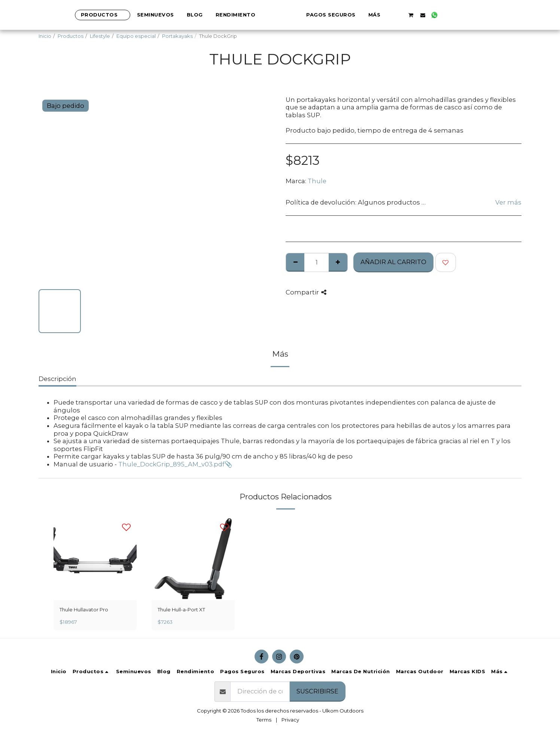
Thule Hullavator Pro (84, 610)
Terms (264, 720)
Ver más (508, 202)
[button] (425, 15)
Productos (71, 36)
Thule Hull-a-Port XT (181, 610)
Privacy (290, 720)
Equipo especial (136, 36)
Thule (317, 181)
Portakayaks (177, 36)
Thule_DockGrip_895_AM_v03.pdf (171, 464)
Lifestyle (100, 36)
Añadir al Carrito (393, 262)
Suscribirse (317, 691)
